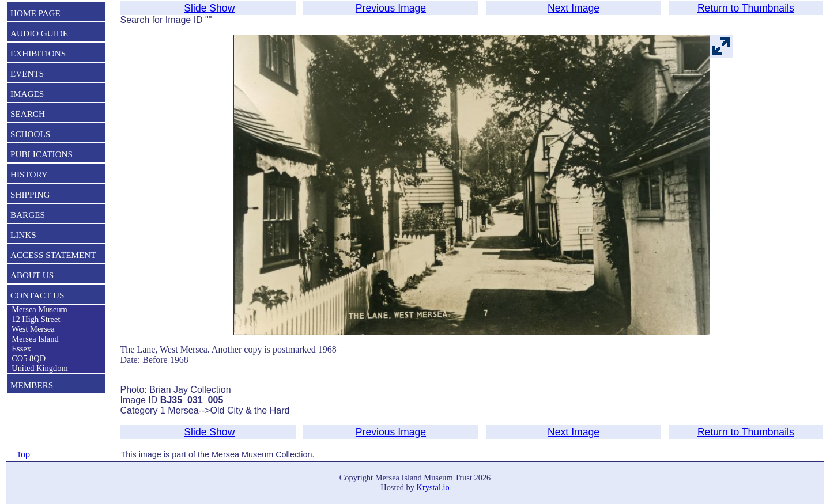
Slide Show (209, 8)
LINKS (23, 235)
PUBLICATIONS (41, 154)
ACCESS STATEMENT (53, 255)
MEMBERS (32, 385)
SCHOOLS (30, 134)
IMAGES (27, 94)
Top (23, 454)
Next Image (574, 8)
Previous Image (391, 8)
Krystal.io (433, 487)
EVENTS (27, 73)
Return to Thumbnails (746, 8)
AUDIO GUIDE (39, 33)
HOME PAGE (35, 13)
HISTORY (29, 174)
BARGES (28, 215)
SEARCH (28, 114)
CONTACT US (37, 295)
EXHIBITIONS (38, 53)
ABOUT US (32, 275)
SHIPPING (30, 194)
